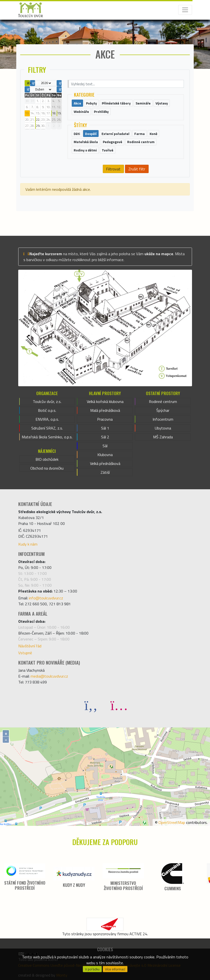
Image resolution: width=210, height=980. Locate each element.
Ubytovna (163, 428)
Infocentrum (163, 419)
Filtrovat (113, 169)
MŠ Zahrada (163, 437)
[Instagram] (119, 705)
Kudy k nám (28, 544)
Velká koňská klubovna (105, 401)
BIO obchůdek (47, 459)
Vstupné (25, 653)
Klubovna (105, 455)
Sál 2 (105, 437)
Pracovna (105, 419)
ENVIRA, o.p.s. (47, 419)
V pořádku (92, 969)
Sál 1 (105, 428)
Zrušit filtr (137, 169)
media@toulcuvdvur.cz (49, 676)
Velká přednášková (105, 463)
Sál (105, 446)
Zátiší (105, 472)
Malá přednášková (105, 410)
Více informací (115, 969)
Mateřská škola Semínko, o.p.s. (47, 437)
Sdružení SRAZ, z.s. (47, 428)
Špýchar (163, 410)
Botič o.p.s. (47, 410)
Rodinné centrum (163, 401)
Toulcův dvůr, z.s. (47, 401)
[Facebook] (91, 705)
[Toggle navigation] (185, 10)
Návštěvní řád (30, 646)
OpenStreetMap (172, 822)
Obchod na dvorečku (47, 468)
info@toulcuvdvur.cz (46, 598)
